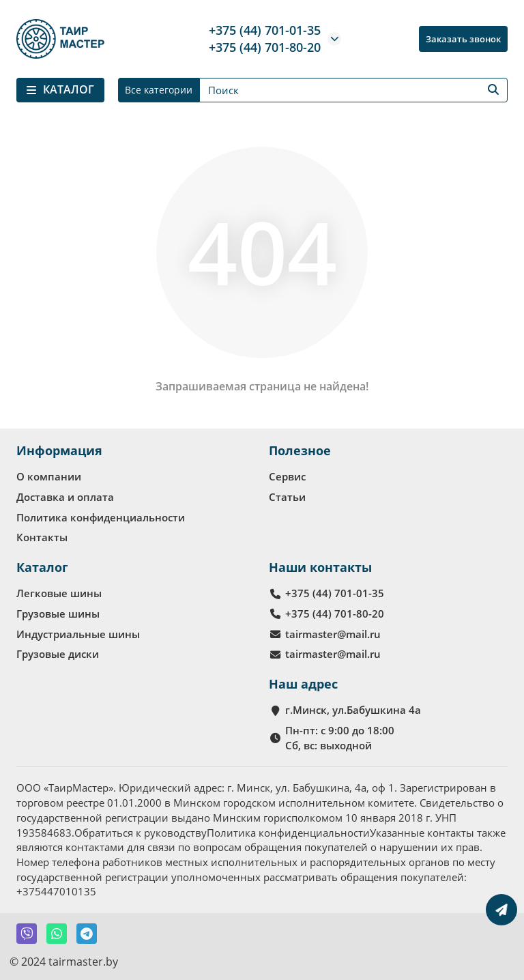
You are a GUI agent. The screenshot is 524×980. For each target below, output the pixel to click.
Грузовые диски (58, 654)
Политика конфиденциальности (101, 517)
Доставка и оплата (65, 497)
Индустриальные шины (78, 634)
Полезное (300, 450)
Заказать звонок (463, 39)
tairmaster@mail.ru (333, 634)
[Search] (353, 90)
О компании (49, 476)
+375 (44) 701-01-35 (265, 30)
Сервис (287, 476)
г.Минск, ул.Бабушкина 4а (353, 710)
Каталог (42, 567)
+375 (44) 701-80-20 (265, 47)
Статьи (287, 497)
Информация (59, 450)
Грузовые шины (58, 614)
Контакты (42, 537)
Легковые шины (59, 593)
